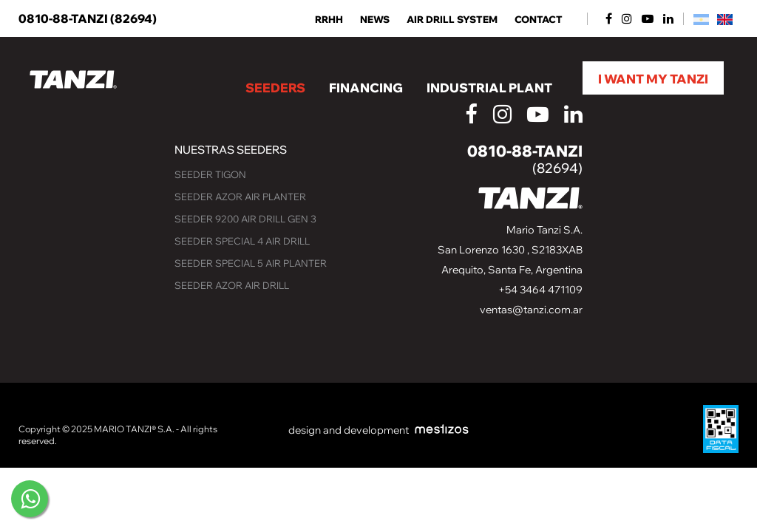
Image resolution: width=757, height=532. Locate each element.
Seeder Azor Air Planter (240, 197)
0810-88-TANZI (88, 18)
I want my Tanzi (653, 79)
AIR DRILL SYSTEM (452, 20)
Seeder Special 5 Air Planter (251, 263)
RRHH (329, 20)
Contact (539, 20)
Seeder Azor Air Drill (232, 285)
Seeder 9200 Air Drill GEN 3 (245, 219)
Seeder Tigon (210, 174)
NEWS (375, 20)
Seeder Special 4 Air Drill (242, 241)
